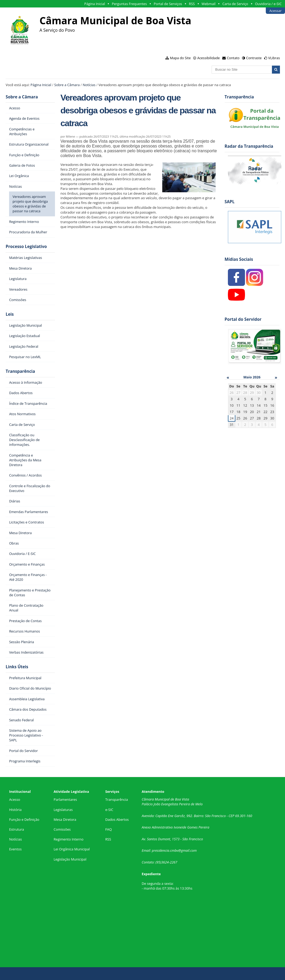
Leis (10, 314)
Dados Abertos (117, 819)
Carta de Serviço (235, 4)
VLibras (274, 58)
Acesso (15, 799)
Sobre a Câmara (67, 85)
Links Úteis (17, 667)
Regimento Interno (69, 839)
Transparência (20, 371)
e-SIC (109, 810)
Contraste (254, 58)
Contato (233, 58)
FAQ (108, 829)
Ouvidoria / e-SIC (268, 4)
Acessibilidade (208, 58)
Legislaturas (63, 810)
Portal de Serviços (168, 4)
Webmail (208, 4)
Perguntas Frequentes (129, 4)
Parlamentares (65, 799)
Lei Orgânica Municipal (72, 849)
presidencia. (161, 850)
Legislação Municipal (70, 859)
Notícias (89, 85)
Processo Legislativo (26, 247)
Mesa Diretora (65, 819)
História (15, 810)
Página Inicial (95, 4)
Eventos (15, 849)
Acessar (275, 11)
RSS (192, 4)
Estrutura (17, 829)
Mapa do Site (180, 58)
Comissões (62, 829)
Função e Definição (24, 819)
